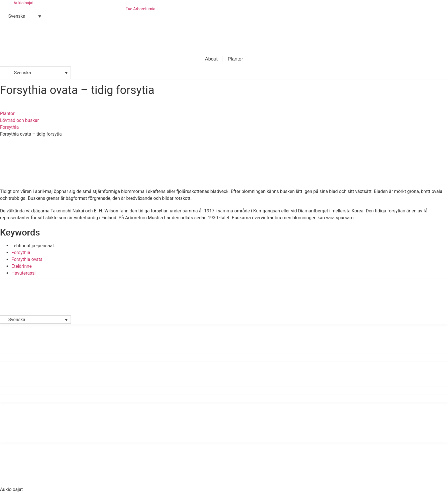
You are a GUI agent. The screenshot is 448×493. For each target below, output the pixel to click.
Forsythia (9, 127)
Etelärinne (22, 266)
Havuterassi (24, 273)
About (211, 59)
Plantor (235, 59)
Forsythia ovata (27, 259)
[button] (22, 16)
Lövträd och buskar (19, 120)
